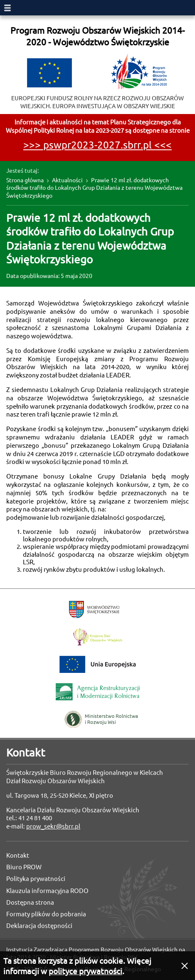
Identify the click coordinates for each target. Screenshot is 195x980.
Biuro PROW (24, 867)
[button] (185, 966)
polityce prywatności (85, 971)
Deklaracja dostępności (39, 926)
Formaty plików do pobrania (46, 914)
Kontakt (18, 855)
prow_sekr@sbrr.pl (53, 826)
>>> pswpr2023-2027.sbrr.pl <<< (97, 145)
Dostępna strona (30, 902)
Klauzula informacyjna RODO (47, 891)
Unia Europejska (98, 664)
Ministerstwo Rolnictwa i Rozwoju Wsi (101, 719)
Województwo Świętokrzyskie (94, 609)
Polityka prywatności (36, 879)
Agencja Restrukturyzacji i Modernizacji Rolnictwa (98, 692)
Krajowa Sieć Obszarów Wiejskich (98, 637)
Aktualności (67, 180)
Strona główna (25, 180)
